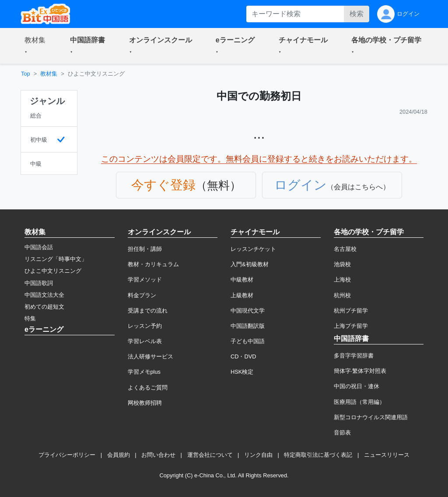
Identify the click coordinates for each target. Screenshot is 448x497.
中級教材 (242, 280)
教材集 (49, 74)
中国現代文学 (248, 311)
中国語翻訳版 (248, 326)
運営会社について (210, 455)
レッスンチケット (253, 249)
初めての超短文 (44, 307)
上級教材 (242, 295)
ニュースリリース (387, 455)
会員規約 (119, 455)
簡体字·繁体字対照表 (360, 371)
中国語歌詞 (39, 283)
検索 (357, 14)
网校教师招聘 (145, 403)
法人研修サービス (150, 356)
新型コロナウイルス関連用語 (371, 417)
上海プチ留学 (351, 326)
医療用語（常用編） (359, 402)
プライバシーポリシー (67, 455)
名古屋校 (345, 249)
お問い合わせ (158, 455)
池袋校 (342, 264)
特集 (30, 318)
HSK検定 (242, 372)
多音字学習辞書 (354, 356)
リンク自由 (258, 455)
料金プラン (142, 295)
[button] (37, 46)
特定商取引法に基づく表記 (318, 455)
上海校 (342, 280)
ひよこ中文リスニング (53, 271)
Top (26, 74)
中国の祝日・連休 (357, 386)
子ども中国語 (248, 341)
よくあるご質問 (148, 388)
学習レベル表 (145, 341)
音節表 (342, 433)
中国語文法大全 (44, 295)
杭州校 (342, 295)
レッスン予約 (145, 326)
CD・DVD (243, 356)
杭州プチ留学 (351, 311)
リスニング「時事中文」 (56, 259)
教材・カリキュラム (153, 264)
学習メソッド (145, 280)
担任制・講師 (145, 249)
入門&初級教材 (250, 264)
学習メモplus (144, 372)
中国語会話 (39, 247)
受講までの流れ (148, 311)
